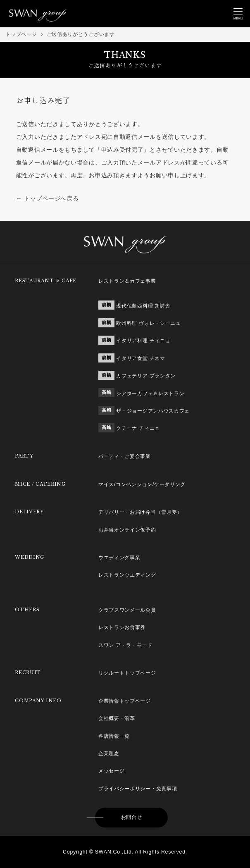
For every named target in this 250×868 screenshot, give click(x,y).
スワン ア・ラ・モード (125, 645)
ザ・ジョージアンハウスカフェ (153, 411)
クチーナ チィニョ (138, 428)
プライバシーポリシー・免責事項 (138, 789)
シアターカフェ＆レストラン (150, 393)
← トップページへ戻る (48, 198)
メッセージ (112, 771)
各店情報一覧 (114, 736)
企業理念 (109, 754)
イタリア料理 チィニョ (143, 341)
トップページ (21, 34)
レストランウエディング (127, 575)
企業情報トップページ (125, 701)
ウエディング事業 (119, 558)
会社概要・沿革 (117, 718)
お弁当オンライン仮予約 (127, 530)
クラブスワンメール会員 (127, 610)
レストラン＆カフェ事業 (127, 281)
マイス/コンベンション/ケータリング (142, 484)
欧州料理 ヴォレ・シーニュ (148, 323)
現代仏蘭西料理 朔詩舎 (143, 306)
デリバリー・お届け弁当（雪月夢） (140, 512)
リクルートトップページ (127, 673)
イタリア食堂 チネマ (140, 358)
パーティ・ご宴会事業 (125, 456)
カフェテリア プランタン (146, 376)
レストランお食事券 (122, 627)
